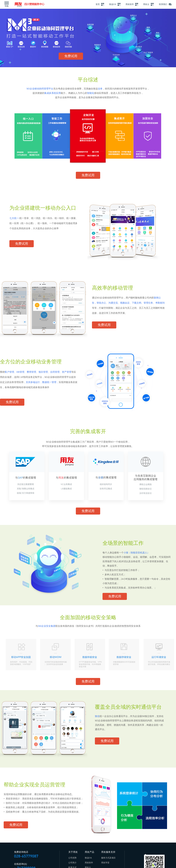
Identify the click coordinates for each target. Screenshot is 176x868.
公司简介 (72, 863)
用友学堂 (105, 863)
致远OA (112, 4)
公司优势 (72, 858)
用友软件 (129, 4)
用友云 (146, 4)
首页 (97, 4)
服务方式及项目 (108, 858)
